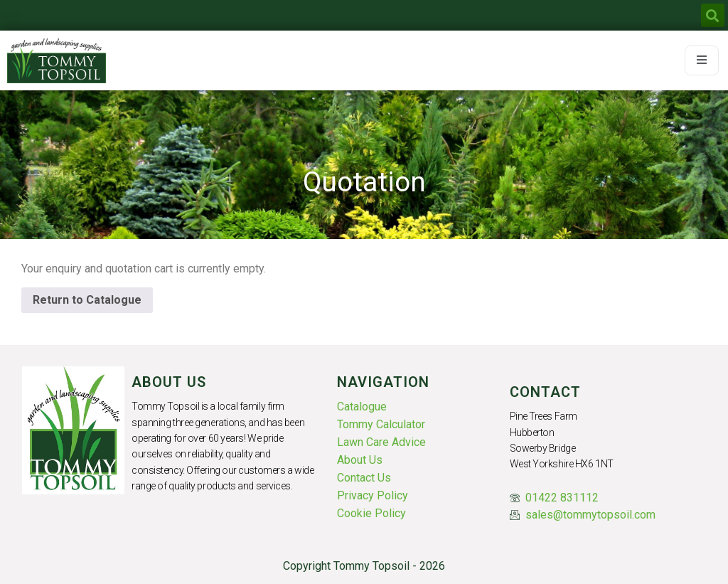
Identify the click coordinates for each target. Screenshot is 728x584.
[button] (713, 15)
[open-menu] (702, 60)
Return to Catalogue (87, 300)
